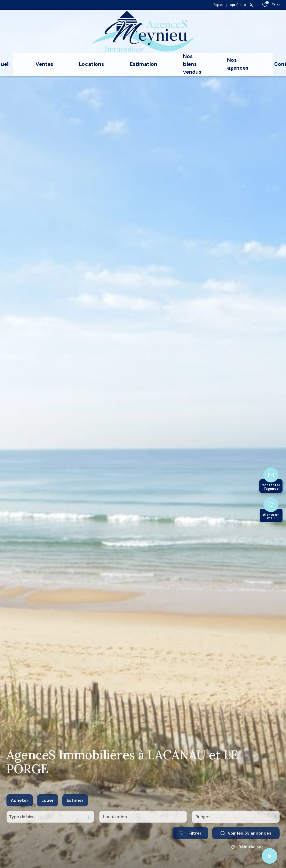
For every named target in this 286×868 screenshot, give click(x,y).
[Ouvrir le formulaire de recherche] (190, 840)
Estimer (75, 807)
